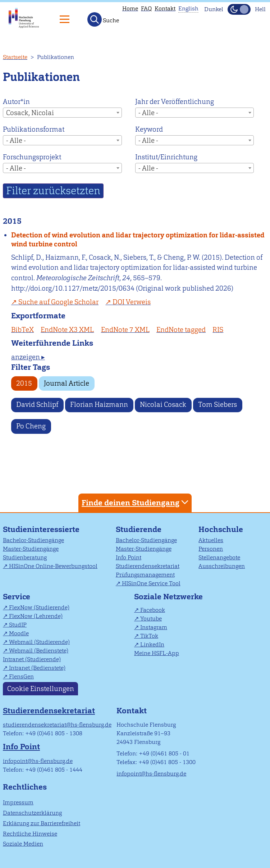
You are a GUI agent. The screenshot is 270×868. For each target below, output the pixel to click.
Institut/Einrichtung (166, 157)
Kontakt (165, 8)
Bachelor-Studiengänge (33, 540)
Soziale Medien (23, 844)
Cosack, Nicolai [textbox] (30, 113)
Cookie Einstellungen (41, 689)
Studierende (139, 529)
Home (130, 8)
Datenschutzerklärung (32, 813)
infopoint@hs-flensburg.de (38, 761)
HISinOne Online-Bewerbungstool (53, 566)
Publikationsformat (34, 129)
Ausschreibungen (222, 566)
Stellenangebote (219, 557)
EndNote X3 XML (67, 330)
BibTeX (22, 330)
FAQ (146, 8)
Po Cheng (31, 426)
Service (17, 597)
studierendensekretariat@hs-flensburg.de (57, 725)
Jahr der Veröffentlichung (175, 102)
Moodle (19, 633)
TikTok (149, 636)
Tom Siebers (218, 405)
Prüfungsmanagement (145, 575)
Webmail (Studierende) (39, 642)
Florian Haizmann (99, 405)
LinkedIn (152, 644)
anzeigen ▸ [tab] (28, 357)
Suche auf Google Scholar (58, 302)
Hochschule (221, 529)
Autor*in (16, 102)
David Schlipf (37, 405)
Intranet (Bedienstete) (37, 668)
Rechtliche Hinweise (30, 834)
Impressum (18, 802)
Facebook (153, 610)
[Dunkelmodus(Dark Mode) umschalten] (239, 9)
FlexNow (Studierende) (39, 607)
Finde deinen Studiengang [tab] (136, 502)
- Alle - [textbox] (148, 113)
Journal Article (67, 383)
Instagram (154, 627)
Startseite (15, 57)
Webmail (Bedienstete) (39, 651)
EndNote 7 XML (125, 330)
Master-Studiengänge (31, 549)
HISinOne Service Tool (151, 583)
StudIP (18, 625)
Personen (211, 549)
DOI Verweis (132, 302)
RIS (218, 330)
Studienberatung (25, 557)
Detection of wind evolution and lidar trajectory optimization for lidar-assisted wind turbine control (138, 240)
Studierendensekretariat (148, 566)
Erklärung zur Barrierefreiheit (42, 823)
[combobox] (62, 113)
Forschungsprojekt (32, 157)
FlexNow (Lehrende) (36, 616)
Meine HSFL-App (157, 653)
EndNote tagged (181, 330)
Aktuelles (211, 540)
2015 (24, 383)
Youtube (151, 619)
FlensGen (21, 676)
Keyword (149, 129)
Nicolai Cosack (163, 405)
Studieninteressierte (41, 529)
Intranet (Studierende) (32, 659)
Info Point (129, 557)
